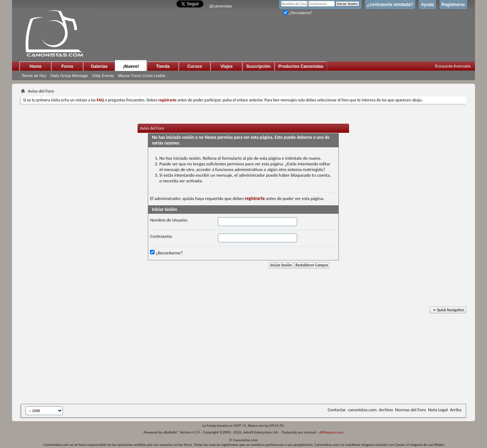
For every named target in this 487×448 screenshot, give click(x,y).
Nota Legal (438, 410)
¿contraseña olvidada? (390, 5)
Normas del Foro (410, 410)
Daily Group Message (69, 76)
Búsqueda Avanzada (453, 66)
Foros (67, 66)
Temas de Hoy (34, 76)
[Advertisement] (194, 356)
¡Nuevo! (131, 66)
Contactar (337, 410)
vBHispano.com (331, 432)
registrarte (255, 198)
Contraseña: (161, 236)
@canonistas (221, 6)
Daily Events (103, 76)
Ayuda (427, 5)
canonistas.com (362, 410)
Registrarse (453, 5)
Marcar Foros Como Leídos (142, 76)
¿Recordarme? (298, 13)
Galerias (99, 66)
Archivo (386, 410)
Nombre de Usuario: (169, 220)
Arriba (456, 410)
